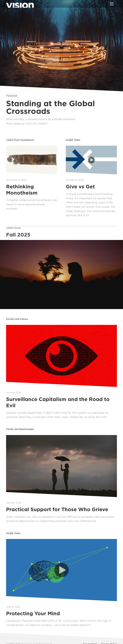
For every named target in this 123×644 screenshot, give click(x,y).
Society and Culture (17, 319)
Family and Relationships (20, 429)
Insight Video (73, 140)
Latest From (20, 140)
